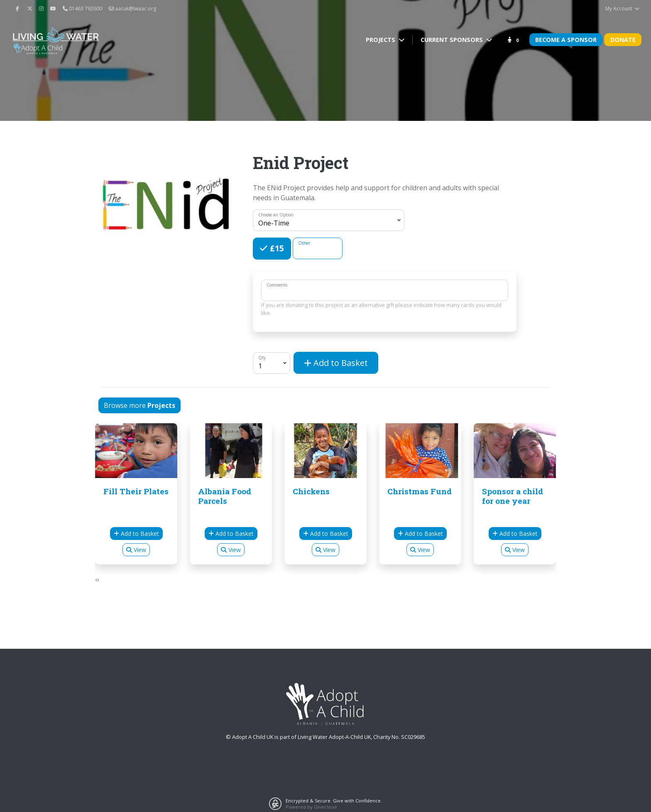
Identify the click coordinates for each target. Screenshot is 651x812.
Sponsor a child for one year (513, 496)
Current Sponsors (453, 40)
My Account (623, 9)
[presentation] (96, 579)
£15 (276, 248)
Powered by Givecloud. (312, 807)
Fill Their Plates (136, 491)
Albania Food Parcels (225, 496)
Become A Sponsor (566, 40)
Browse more (139, 405)
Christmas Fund (420, 491)
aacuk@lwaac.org (132, 9)
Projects (381, 40)
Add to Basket (336, 363)
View (136, 550)
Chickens (311, 491)
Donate (623, 40)
